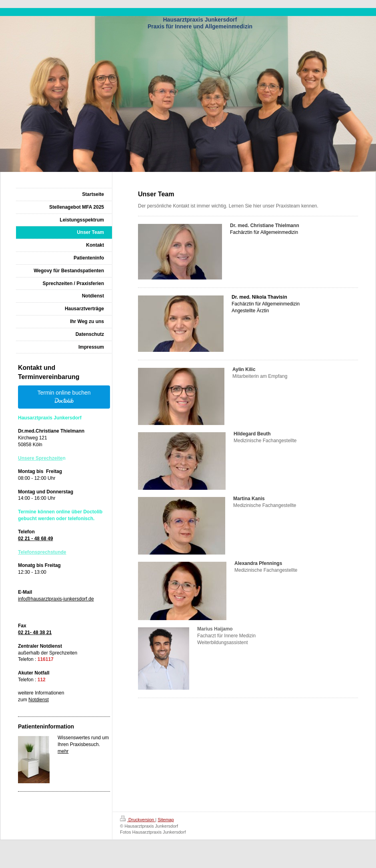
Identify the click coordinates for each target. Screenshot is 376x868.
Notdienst (39, 700)
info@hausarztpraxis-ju (43, 599)
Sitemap (166, 820)
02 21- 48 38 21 (35, 633)
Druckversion (138, 820)
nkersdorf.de (81, 599)
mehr (63, 751)
